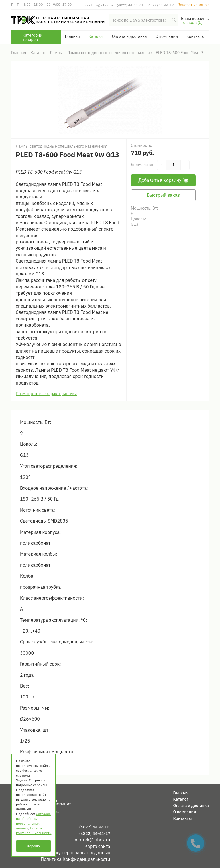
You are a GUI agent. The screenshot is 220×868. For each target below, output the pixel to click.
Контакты (196, 36)
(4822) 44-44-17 (160, 5)
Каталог (96, 36)
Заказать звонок (193, 5)
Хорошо (34, 846)
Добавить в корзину (163, 180)
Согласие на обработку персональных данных (61, 853)
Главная (72, 36)
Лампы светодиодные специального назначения (62, 146)
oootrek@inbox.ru (99, 5)
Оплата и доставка (129, 36)
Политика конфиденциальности (34, 830)
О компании (166, 36)
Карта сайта (97, 846)
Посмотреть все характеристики (46, 394)
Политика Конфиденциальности (75, 859)
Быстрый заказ (163, 195)
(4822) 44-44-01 (130, 5)
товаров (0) (192, 23)
